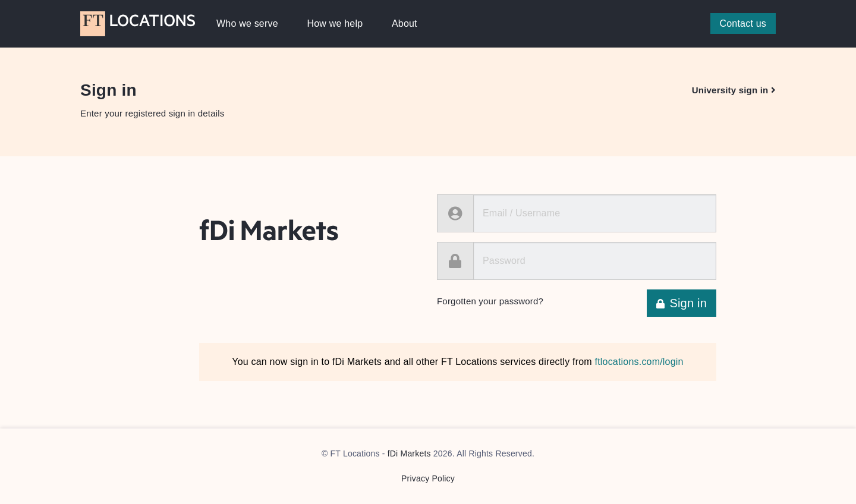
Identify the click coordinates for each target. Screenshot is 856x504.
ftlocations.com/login (639, 362)
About (405, 23)
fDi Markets (409, 453)
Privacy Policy (428, 478)
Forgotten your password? (490, 301)
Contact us (743, 23)
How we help (335, 23)
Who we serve (247, 23)
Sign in (682, 303)
